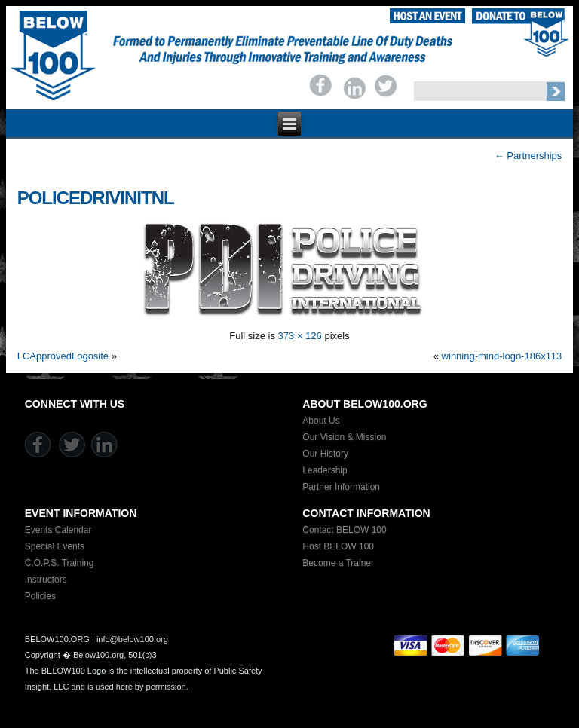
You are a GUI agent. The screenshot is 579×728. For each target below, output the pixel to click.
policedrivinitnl (96, 198)
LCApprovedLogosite (63, 356)
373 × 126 (300, 336)
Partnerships (528, 156)
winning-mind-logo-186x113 (502, 356)
